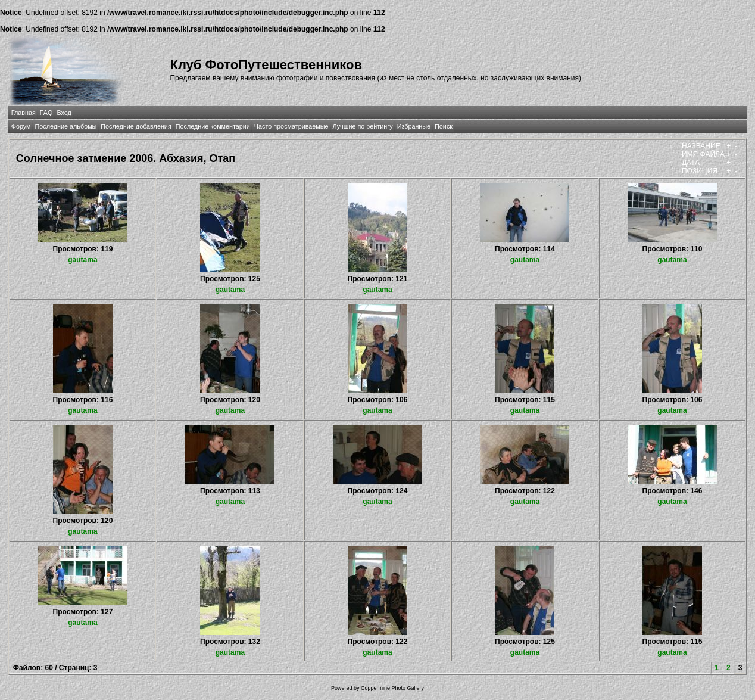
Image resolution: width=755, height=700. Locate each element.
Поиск (444, 126)
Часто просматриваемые (291, 126)
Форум (21, 126)
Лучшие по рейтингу (363, 126)
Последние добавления (136, 126)
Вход (64, 113)
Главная (24, 113)
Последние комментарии (213, 126)
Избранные (414, 126)
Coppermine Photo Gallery (392, 688)
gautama (82, 260)
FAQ (46, 113)
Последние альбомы (65, 126)
